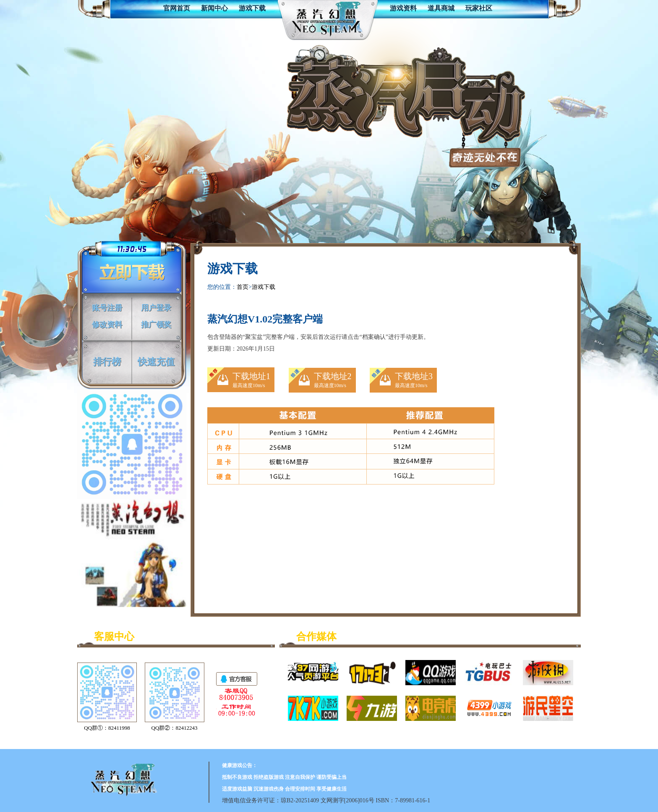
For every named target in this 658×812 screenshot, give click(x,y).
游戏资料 (403, 8)
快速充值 (156, 360)
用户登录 (156, 307)
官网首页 (177, 8)
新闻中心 (214, 8)
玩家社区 (479, 8)
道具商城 (441, 8)
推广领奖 (156, 323)
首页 (243, 287)
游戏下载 (252, 8)
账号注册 (107, 307)
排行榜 (107, 360)
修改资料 (107, 323)
